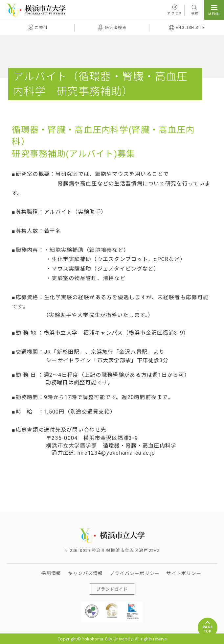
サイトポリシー (184, 573)
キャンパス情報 (86, 573)
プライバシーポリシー (135, 573)
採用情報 (51, 573)
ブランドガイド (112, 589)
